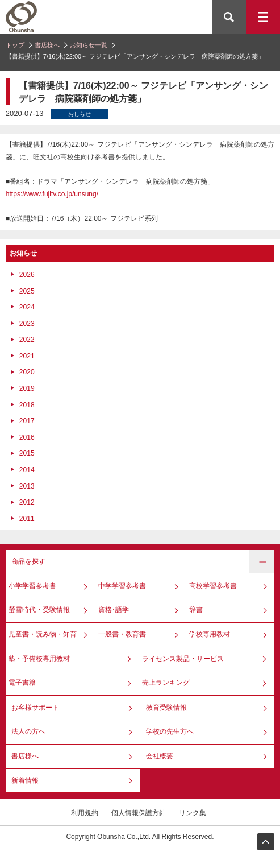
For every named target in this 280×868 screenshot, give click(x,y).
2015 (27, 453)
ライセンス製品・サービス (183, 659)
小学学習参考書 (32, 586)
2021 (27, 356)
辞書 (196, 610)
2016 (27, 437)
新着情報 (25, 780)
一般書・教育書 (122, 634)
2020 (27, 372)
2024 (27, 307)
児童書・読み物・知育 (43, 634)
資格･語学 (114, 610)
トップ (15, 45)
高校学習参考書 (213, 586)
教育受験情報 (166, 708)
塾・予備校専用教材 (39, 659)
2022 (27, 340)
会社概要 (160, 756)
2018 (27, 405)
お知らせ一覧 (89, 45)
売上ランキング (166, 683)
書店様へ (47, 45)
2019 (27, 388)
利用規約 (85, 813)
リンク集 (193, 813)
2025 (27, 291)
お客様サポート (35, 708)
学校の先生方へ (170, 731)
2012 (27, 502)
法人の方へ (28, 731)
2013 (27, 486)
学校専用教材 (210, 634)
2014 (27, 470)
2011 (27, 519)
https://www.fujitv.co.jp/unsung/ (52, 194)
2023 (27, 324)
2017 (27, 421)
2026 (27, 275)
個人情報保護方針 (139, 813)
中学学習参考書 (122, 586)
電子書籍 (22, 683)
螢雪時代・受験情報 (39, 610)
